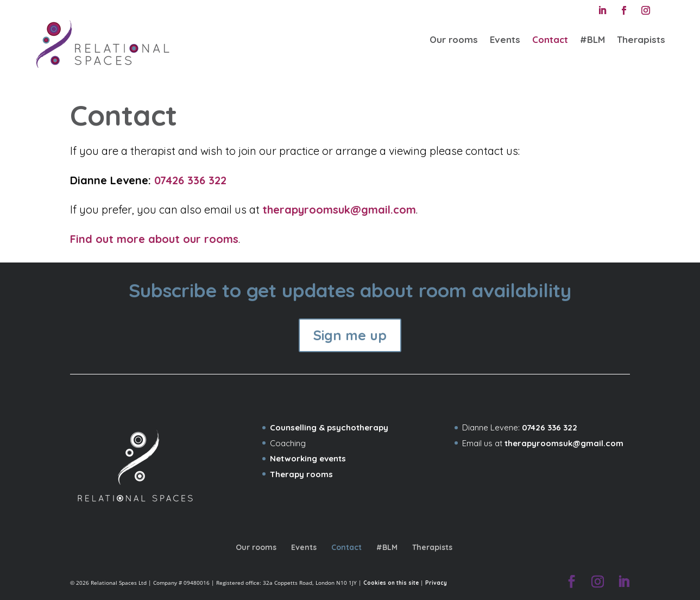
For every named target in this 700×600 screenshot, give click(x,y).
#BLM (592, 39)
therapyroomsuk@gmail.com (339, 210)
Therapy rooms (301, 474)
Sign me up (350, 335)
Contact (550, 39)
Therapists (641, 39)
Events (505, 39)
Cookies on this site (391, 582)
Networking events (308, 458)
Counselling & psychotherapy (329, 427)
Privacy (436, 582)
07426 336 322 (190, 180)
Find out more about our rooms (154, 239)
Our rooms (454, 39)
